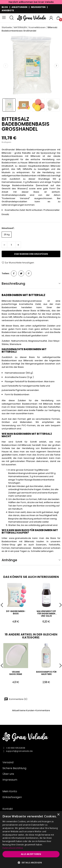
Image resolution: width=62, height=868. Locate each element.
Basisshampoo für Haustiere (46, 673)
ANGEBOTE (8, 10)
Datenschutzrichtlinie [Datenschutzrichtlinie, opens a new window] (13, 848)
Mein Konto (10, 791)
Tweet (21, 273)
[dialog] (31, 840)
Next (56, 66)
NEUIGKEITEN (38, 7)
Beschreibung (13, 284)
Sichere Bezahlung (14, 768)
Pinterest (29, 273)
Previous (6, 66)
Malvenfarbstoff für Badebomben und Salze (46, 614)
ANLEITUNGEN (19, 7)
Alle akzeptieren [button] (31, 854)
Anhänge (9, 560)
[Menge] (11, 245)
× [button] (58, 815)
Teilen (14, 273)
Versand (8, 762)
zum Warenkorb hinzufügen (31, 254)
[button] (31, 863)
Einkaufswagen (12, 797)
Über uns (8, 774)
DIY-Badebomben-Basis (16, 613)
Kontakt (8, 809)
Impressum (10, 780)
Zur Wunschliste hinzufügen (18, 263)
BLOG (5, 7)
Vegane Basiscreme (16, 673)
